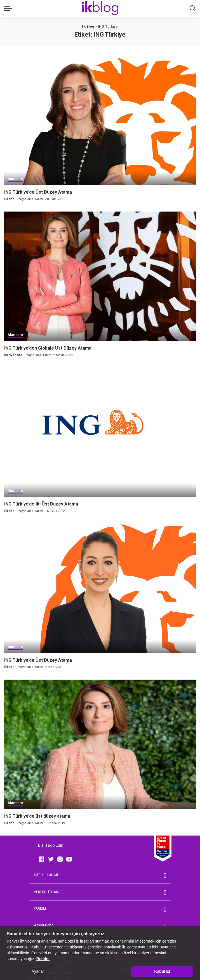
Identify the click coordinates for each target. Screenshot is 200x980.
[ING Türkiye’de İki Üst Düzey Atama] (100, 432)
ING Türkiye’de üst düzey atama (37, 815)
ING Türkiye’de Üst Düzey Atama (38, 192)
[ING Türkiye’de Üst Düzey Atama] (100, 120)
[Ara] (192, 8)
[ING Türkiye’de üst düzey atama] (100, 743)
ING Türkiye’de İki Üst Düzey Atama (41, 503)
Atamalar (16, 179)
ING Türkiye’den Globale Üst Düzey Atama (48, 347)
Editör (9, 199)
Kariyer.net (13, 354)
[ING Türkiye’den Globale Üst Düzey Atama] (100, 276)
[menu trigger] (10, 8)
